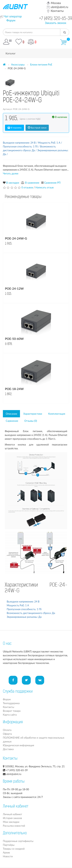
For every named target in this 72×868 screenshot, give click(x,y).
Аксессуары (18, 65)
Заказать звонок (56, 23)
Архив (6, 852)
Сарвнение (12, 421)
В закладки (13, 183)
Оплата (7, 730)
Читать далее (11, 173)
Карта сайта (10, 715)
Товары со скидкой (14, 849)
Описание (11, 414)
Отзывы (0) (31, 421)
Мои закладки (11, 822)
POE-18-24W (14, 389)
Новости (8, 856)
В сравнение (32, 183)
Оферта (7, 734)
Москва (54, 3)
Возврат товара (12, 711)
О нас (7, 644)
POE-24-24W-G (16, 238)
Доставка (8, 749)
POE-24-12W (14, 288)
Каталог (11, 53)
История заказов (12, 818)
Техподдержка (11, 703)
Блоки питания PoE (41, 65)
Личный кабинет (12, 814)
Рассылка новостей (14, 826)
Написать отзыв (44, 187)
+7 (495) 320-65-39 (56, 19)
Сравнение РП (52, 183)
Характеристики (33, 414)
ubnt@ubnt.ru (57, 7)
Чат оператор (13, 16)
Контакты (55, 11)
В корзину (14, 128)
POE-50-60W (14, 339)
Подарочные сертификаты (18, 841)
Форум (11, 20)
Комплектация (57, 414)
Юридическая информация (18, 745)
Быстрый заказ (37, 128)
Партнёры (9, 845)
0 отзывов (27, 187)
